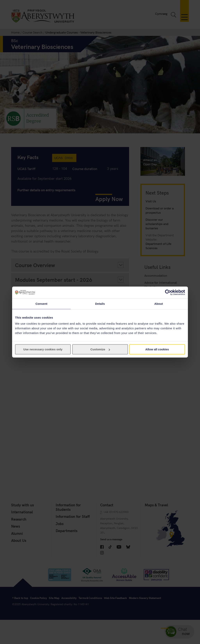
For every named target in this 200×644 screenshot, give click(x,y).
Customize (100, 349)
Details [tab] (100, 303)
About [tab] (159, 303)
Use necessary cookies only (43, 349)
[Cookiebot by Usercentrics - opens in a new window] (168, 292)
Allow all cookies (157, 349)
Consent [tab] (42, 303)
